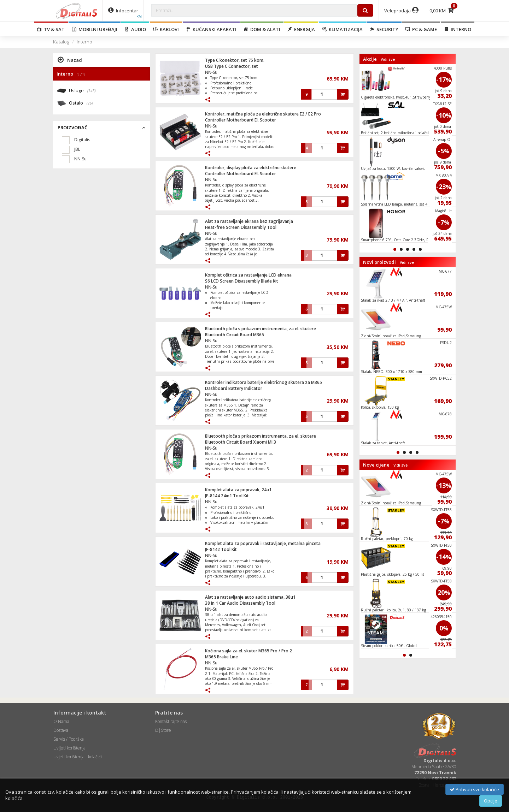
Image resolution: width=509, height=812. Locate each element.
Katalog (61, 42)
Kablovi (166, 29)
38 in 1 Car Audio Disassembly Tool (240, 603)
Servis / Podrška (69, 739)
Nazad (70, 60)
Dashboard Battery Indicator (234, 388)
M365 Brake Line (221, 657)
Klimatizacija (342, 29)
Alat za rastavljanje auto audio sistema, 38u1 (250, 597)
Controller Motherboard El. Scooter (241, 120)
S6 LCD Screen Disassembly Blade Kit (242, 281)
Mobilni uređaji (95, 29)
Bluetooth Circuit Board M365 (235, 335)
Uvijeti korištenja (69, 748)
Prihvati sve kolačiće (475, 789)
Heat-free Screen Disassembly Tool (241, 227)
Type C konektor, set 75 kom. (235, 60)
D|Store (163, 730)
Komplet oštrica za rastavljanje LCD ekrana (248, 275)
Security (384, 29)
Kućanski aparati (211, 29)
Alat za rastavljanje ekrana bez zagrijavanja (249, 221)
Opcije (491, 801)
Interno (458, 29)
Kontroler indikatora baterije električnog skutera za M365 (264, 382)
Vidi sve (388, 59)
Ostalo (81, 103)
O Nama (61, 721)
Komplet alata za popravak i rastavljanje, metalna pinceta (263, 543)
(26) (90, 103)
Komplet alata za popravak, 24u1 (238, 490)
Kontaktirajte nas (171, 721)
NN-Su (211, 72)
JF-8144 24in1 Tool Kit (227, 496)
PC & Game (421, 29)
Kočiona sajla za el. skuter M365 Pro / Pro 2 (248, 651)
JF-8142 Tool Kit (221, 549)
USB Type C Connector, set (232, 66)
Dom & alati (262, 29)
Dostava (61, 730)
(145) (92, 91)
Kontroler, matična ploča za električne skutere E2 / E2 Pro (263, 114)
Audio (135, 29)
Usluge (82, 91)
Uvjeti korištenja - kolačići (78, 757)
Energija (301, 29)
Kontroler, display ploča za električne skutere (251, 168)
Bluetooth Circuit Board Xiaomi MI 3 (241, 442)
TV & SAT (51, 29)
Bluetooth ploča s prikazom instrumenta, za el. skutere (261, 329)
